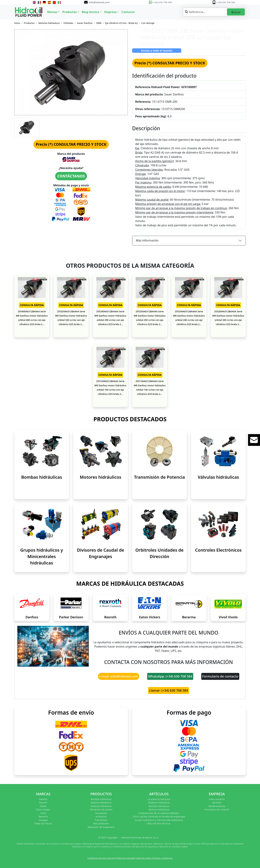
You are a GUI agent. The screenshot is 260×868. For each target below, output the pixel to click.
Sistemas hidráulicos (101, 806)
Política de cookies (144, 858)
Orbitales (68, 23)
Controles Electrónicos (218, 550)
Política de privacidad (126, 858)
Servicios (217, 803)
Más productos (101, 823)
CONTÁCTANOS (71, 176)
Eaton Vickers (150, 617)
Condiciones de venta (97, 858)
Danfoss (32, 617)
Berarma (189, 617)
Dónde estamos (217, 806)
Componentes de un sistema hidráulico (159, 813)
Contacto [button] (128, 12)
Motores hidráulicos (49, 23)
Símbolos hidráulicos (159, 803)
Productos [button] (70, 12)
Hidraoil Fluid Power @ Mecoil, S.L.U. (140, 838)
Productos (29, 23)
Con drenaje (148, 23)
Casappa (43, 820)
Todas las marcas (43, 823)
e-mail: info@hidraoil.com (119, 676)
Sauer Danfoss (85, 23)
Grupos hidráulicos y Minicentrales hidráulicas (42, 556)
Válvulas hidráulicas (218, 477)
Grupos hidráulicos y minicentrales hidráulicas (159, 820)
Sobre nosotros (217, 799)
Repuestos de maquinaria (101, 827)
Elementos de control (101, 810)
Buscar (236, 12)
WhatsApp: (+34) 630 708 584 (170, 676)
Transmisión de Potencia (159, 477)
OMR (99, 23)
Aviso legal (111, 858)
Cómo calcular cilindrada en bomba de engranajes (159, 816)
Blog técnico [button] (91, 12)
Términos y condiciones (162, 858)
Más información (147, 240)
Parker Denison (71, 617)
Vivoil (43, 813)
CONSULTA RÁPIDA (32, 305)
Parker (43, 806)
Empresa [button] (110, 12)
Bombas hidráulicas (42, 477)
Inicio (17, 23)
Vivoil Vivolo (228, 617)
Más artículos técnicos (159, 823)
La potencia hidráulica (159, 799)
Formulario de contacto (220, 676)
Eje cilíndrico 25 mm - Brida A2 (121, 23)
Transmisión (101, 820)
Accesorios (101, 816)
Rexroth (110, 617)
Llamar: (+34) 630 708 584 (169, 690)
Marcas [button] (52, 12)
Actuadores (101, 813)
